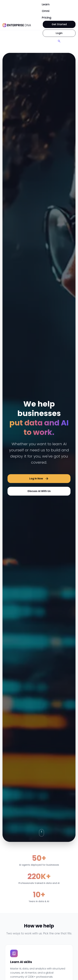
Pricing (47, 18)
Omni (46, 11)
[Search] (59, 41)
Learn (46, 4)
